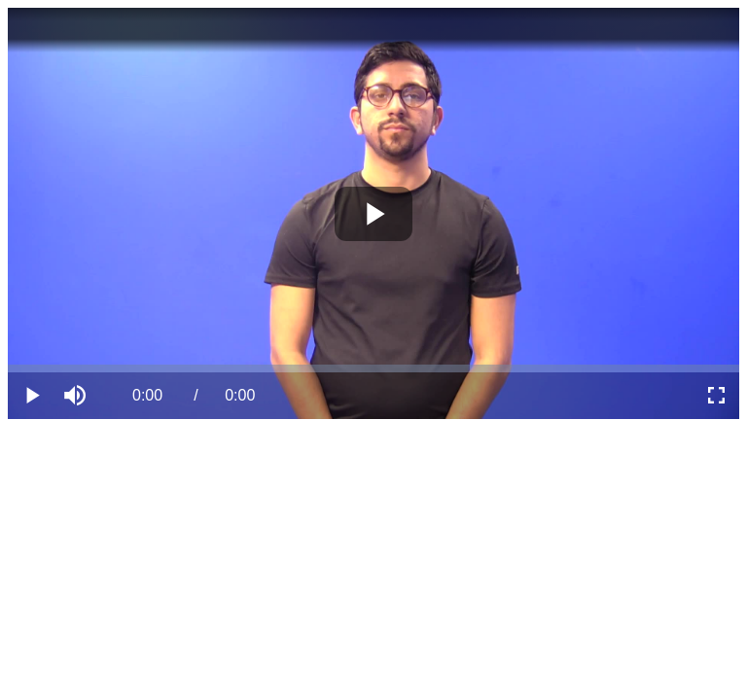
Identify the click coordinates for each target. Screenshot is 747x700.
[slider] (373, 368)
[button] (78, 396)
